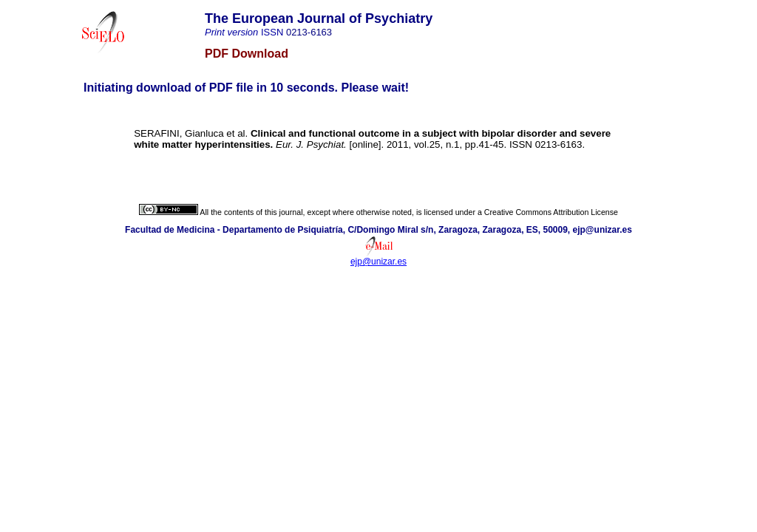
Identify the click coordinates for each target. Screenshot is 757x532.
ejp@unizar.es (378, 262)
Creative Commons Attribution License (551, 212)
